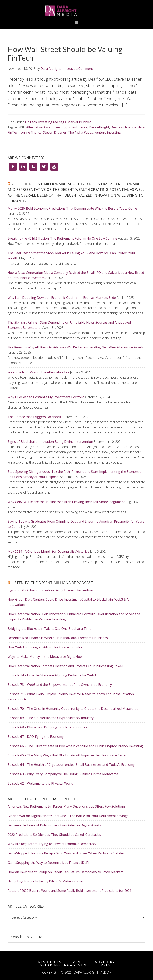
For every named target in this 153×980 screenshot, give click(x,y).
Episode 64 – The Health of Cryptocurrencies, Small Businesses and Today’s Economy (71, 765)
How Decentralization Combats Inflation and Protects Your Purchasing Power (65, 666)
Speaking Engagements (66, 965)
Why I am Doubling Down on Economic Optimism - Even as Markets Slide (62, 298)
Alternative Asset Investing (46, 127)
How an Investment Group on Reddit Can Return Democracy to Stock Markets (65, 872)
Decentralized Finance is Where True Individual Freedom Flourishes (58, 638)
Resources (50, 962)
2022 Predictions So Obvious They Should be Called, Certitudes (54, 835)
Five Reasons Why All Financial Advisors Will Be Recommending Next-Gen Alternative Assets (76, 347)
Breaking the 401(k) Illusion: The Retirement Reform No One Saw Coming (62, 238)
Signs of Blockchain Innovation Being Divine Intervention (50, 442)
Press (107, 965)
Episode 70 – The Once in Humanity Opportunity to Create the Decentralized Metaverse (73, 709)
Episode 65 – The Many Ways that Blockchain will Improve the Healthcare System (68, 755)
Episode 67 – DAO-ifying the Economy (36, 737)
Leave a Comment (80, 69)
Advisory (105, 962)
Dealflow (117, 127)
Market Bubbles (79, 122)
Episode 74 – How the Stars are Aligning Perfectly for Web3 (52, 675)
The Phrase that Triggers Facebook (34, 417)
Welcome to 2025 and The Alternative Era (38, 372)
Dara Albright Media (76, 11)
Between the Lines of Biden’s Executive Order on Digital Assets (54, 825)
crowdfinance (78, 127)
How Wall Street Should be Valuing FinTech (65, 54)
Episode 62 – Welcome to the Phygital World (40, 783)
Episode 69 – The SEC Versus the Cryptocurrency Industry (51, 718)
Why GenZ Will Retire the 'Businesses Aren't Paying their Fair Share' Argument (66, 502)
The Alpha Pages (80, 132)
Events (78, 962)
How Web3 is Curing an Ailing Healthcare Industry (45, 647)
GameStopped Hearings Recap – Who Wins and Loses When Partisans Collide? (66, 853)
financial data (135, 127)
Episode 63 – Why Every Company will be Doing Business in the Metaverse (63, 774)
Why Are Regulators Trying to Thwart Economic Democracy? (53, 844)
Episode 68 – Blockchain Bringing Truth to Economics (47, 727)
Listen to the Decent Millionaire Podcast (52, 583)
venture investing (108, 132)
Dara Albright (99, 127)
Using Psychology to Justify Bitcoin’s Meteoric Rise (45, 881)
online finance (31, 132)
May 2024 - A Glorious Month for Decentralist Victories (48, 551)
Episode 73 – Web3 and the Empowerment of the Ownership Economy (60, 685)
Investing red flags (52, 122)
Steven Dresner (55, 132)
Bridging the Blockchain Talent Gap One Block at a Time (49, 629)
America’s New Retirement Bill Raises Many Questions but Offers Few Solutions (67, 806)
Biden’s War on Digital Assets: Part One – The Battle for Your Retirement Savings (68, 816)
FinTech (31, 122)
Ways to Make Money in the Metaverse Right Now (45, 657)
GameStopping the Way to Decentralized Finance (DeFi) (49, 863)
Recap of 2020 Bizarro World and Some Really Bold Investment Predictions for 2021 (70, 891)
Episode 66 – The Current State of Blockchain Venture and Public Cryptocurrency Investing (75, 746)
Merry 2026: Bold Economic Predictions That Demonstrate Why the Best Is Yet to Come (72, 208)
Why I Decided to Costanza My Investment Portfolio (46, 397)
